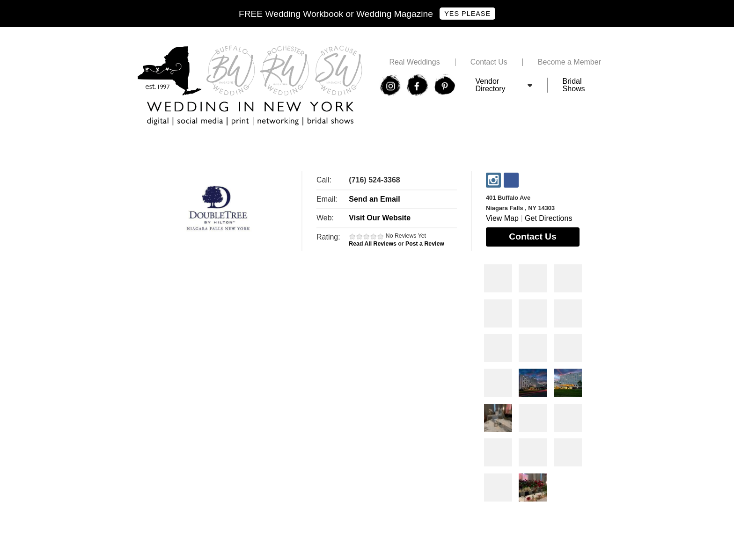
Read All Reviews (373, 244)
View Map (502, 218)
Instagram (493, 180)
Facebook (511, 180)
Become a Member (569, 62)
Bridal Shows (574, 85)
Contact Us (489, 62)
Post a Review (425, 244)
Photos (498, 278)
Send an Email (374, 199)
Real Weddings (414, 62)
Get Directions (548, 218)
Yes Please (467, 14)
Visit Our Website (380, 218)
